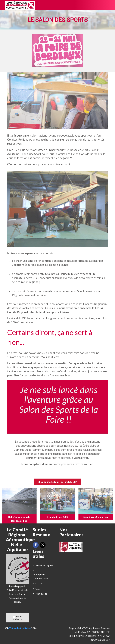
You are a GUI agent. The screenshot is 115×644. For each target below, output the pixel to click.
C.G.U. (39, 583)
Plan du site (41, 594)
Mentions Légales (45, 565)
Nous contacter (17, 618)
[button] (64, 547)
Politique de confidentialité (40, 576)
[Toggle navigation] (107, 5)
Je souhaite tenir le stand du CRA (58, 482)
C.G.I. (38, 589)
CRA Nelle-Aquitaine (19, 628)
